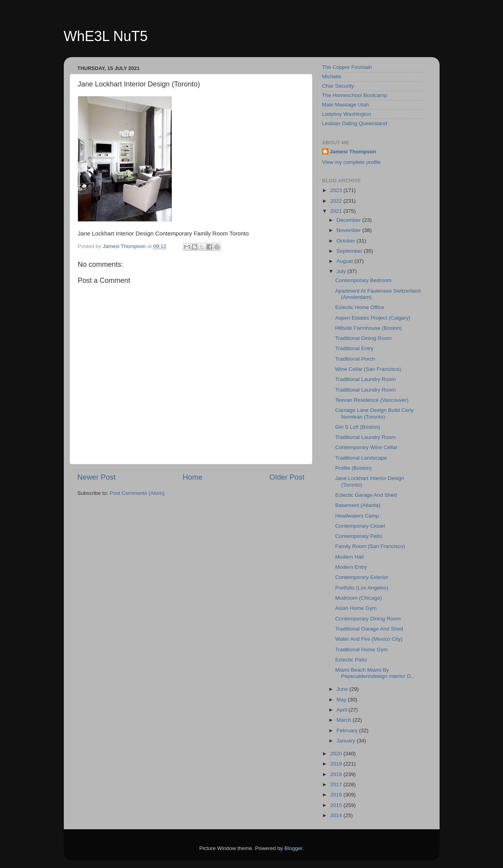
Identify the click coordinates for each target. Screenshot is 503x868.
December (350, 220)
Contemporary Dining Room (368, 619)
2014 (337, 815)
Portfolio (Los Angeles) (362, 588)
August (346, 261)
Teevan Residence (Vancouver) (372, 400)
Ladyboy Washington (347, 114)
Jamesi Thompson (353, 152)
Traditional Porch (355, 359)
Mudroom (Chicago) (358, 598)
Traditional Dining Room (363, 338)
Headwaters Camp (357, 516)
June (343, 689)
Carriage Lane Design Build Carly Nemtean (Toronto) (374, 413)
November (350, 230)
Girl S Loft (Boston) (358, 427)
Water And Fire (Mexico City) (369, 639)
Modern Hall (349, 557)
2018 (337, 774)
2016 (337, 795)
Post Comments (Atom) (137, 493)
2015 (337, 805)
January (347, 741)
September (350, 251)
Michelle (332, 76)
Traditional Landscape (361, 458)
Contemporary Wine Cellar (366, 447)
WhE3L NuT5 (106, 36)
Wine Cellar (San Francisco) (368, 369)
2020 (337, 754)
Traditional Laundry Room (365, 379)
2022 (337, 201)
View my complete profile (352, 162)
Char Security (338, 86)
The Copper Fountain (347, 67)
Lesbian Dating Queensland (355, 123)
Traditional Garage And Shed (369, 629)
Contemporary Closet (360, 526)
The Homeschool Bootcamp (355, 95)
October (347, 241)
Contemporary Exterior (362, 577)
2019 (337, 764)
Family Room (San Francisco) (370, 546)
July (342, 271)
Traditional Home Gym (361, 650)
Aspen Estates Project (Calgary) (373, 318)
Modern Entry (351, 567)
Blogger (294, 848)
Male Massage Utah (346, 105)
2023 (337, 190)
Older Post (287, 477)
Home (193, 477)
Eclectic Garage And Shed (366, 495)
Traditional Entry (354, 348)
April (343, 710)
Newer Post (97, 477)
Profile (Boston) (353, 468)
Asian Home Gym (356, 608)
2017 (337, 784)
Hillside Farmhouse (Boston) (368, 328)
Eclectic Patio (351, 660)
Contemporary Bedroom (363, 280)
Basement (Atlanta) (358, 505)
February (348, 731)
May (342, 700)
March (345, 720)
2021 (337, 211)
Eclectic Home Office (360, 307)
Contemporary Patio (359, 536)
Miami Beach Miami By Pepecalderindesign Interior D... (375, 673)
